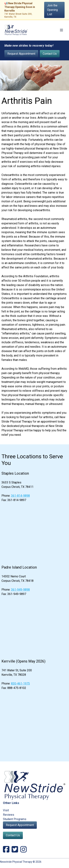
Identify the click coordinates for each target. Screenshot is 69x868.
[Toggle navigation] (61, 30)
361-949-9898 (20, 590)
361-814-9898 (20, 496)
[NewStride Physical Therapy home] (16, 30)
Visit (6, 810)
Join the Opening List (52, 10)
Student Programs (15, 819)
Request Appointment (21, 54)
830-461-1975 (20, 684)
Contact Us (50, 54)
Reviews (9, 815)
